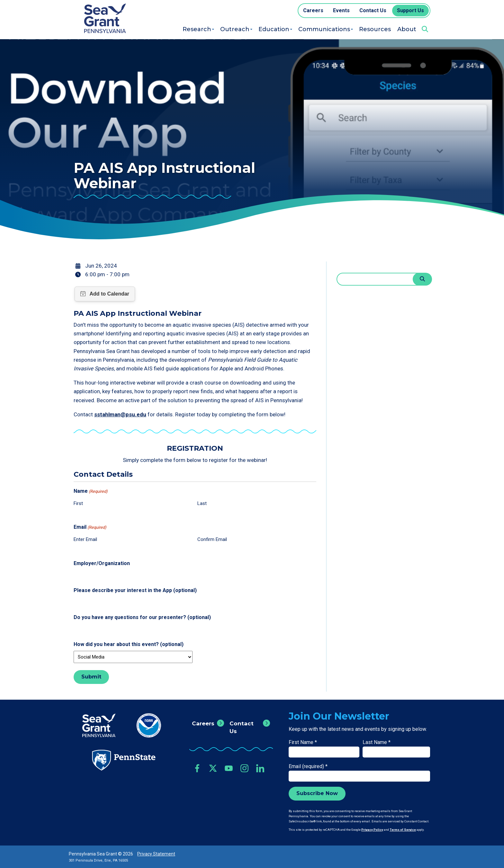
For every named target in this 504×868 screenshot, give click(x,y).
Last (202, 503)
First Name (303, 742)
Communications (324, 29)
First (78, 503)
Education (274, 29)
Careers (203, 723)
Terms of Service (403, 830)
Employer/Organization (102, 563)
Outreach (235, 29)
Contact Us (242, 727)
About (407, 29)
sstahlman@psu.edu (120, 414)
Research (197, 29)
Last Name (377, 742)
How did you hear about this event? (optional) (129, 644)
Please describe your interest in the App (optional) (135, 590)
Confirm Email (212, 539)
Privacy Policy (372, 830)
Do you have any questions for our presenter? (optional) (142, 617)
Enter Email (85, 539)
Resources (375, 29)
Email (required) (308, 766)
